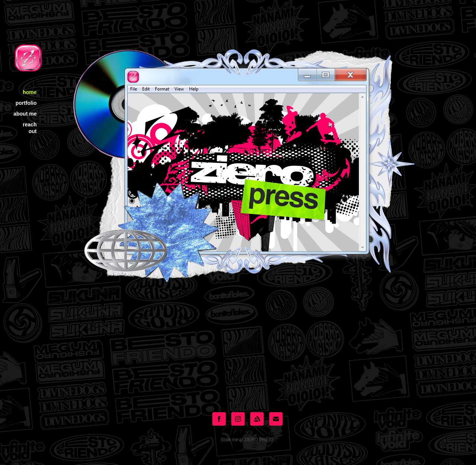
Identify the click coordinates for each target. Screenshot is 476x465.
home (30, 92)
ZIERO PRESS (259, 440)
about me (25, 114)
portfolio (26, 103)
